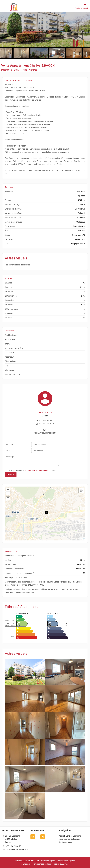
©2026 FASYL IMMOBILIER (27, 861)
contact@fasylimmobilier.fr (17, 849)
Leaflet (83, 539)
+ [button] (8, 490)
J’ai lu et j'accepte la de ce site (32, 471)
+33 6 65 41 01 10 (47, 424)
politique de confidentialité (37, 471)
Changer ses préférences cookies (37, 864)
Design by (61, 864)
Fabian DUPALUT (45, 413)
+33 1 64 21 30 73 (47, 420)
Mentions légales (48, 861)
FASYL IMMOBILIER (13, 830)
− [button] (8, 493)
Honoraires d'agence (66, 861)
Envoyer (11, 474)
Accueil (14, 7)
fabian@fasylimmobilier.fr (45, 433)
